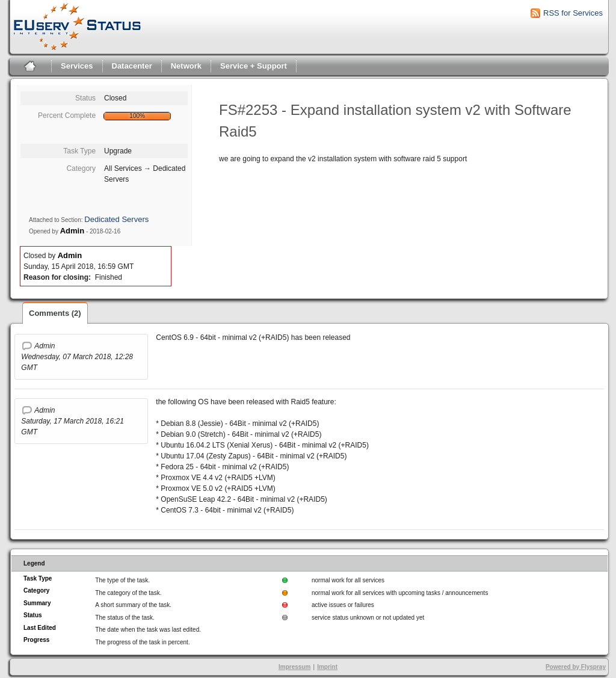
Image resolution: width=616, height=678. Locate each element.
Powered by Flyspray (576, 667)
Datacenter (132, 66)
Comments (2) (55, 313)
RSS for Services (573, 13)
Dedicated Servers (116, 219)
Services (77, 66)
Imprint (327, 667)
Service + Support (254, 66)
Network (186, 66)
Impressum (294, 667)
